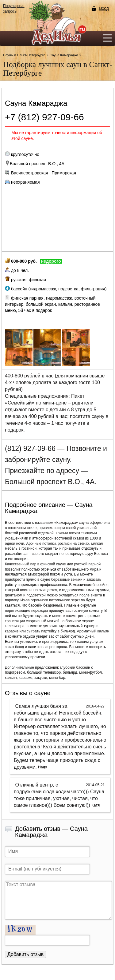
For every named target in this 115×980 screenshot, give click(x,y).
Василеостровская (30, 173)
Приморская (64, 173)
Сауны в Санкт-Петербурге (24, 55)
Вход (104, 8)
